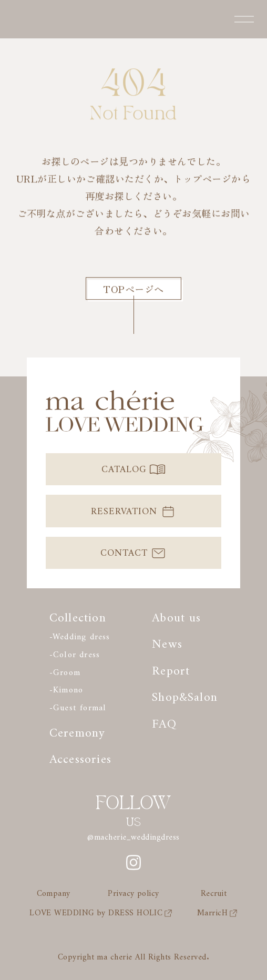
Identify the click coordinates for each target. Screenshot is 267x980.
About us (176, 614)
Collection (78, 614)
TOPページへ (133, 289)
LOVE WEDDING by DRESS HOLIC (101, 911)
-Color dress (75, 652)
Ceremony (77, 729)
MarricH (217, 911)
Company (54, 892)
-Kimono (66, 687)
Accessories (80, 756)
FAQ (164, 721)
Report (171, 667)
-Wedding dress (80, 634)
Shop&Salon (185, 694)
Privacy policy (133, 892)
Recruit (214, 892)
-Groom (65, 670)
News (167, 641)
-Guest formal (78, 705)
